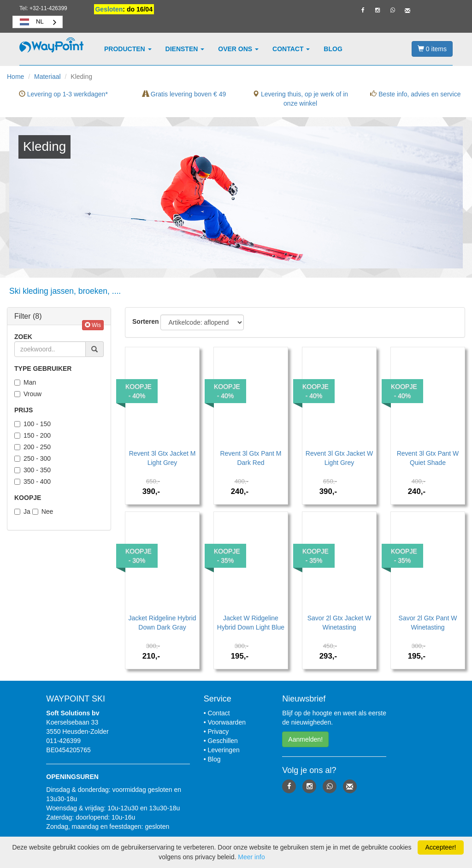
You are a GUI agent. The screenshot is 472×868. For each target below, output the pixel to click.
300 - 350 (32, 470)
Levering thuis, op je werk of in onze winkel (300, 99)
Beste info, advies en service (415, 94)
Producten (128, 49)
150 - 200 (32, 435)
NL (31, 22)
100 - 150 (32, 424)
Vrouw (28, 394)
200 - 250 (32, 447)
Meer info (251, 857)
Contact (291, 49)
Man (25, 382)
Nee (43, 511)
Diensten (185, 49)
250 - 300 (32, 458)
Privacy (218, 731)
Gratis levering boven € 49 (184, 94)
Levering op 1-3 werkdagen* (63, 94)
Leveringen (223, 750)
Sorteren (146, 321)
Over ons (238, 49)
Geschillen (222, 741)
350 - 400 (32, 482)
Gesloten (109, 9)
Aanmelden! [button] (305, 739)
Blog (333, 49)
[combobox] (38, 22)
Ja (22, 511)
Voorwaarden (227, 722)
